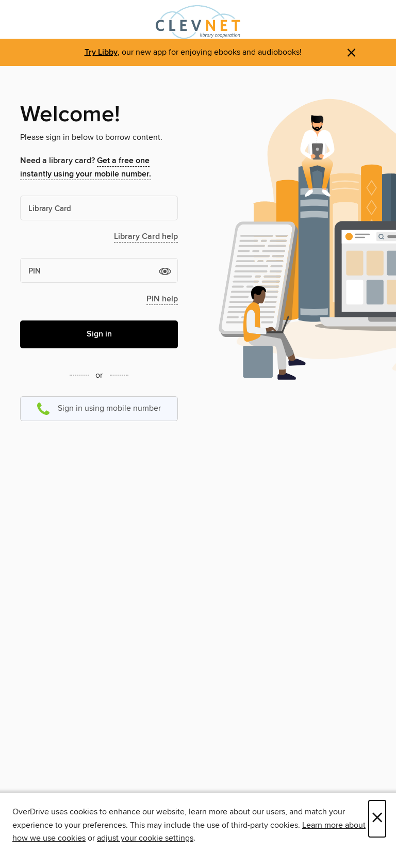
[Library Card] (99, 208)
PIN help (162, 299)
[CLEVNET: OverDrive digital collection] (198, 22)
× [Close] (377, 819)
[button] (165, 271)
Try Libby (101, 52)
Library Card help (146, 237)
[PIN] (99, 270)
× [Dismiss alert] (351, 53)
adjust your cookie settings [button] (145, 838)
